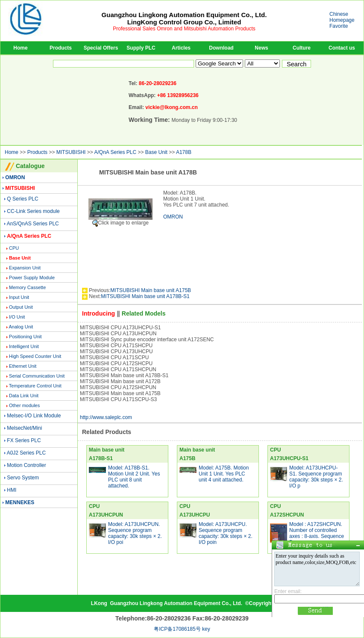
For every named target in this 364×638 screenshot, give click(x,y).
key (206, 629)
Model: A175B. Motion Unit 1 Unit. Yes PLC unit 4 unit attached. (224, 474)
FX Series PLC (24, 440)
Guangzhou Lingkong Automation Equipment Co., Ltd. (176, 603)
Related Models (144, 313)
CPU (14, 248)
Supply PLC (141, 48)
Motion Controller (26, 465)
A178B (184, 152)
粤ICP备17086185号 (177, 629)
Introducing (98, 313)
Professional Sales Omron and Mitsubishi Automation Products (184, 29)
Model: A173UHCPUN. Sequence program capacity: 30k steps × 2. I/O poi (135, 533)
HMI (12, 490)
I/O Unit (17, 317)
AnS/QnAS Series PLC (33, 224)
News (261, 48)
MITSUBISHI (71, 152)
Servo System (23, 478)
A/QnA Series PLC (115, 152)
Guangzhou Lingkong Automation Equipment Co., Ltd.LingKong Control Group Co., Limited (184, 18)
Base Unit (156, 152)
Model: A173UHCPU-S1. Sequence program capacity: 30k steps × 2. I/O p (316, 477)
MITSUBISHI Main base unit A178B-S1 (145, 296)
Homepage (342, 20)
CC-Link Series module (33, 211)
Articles (181, 48)
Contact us (342, 48)
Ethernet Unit (23, 366)
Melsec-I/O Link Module (34, 416)
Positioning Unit (25, 337)
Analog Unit (21, 327)
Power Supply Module (32, 278)
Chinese (339, 14)
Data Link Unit (24, 396)
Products (61, 48)
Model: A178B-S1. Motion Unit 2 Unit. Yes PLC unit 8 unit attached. (134, 477)
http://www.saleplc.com (106, 417)
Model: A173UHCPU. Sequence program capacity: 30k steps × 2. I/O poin (226, 533)
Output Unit (21, 307)
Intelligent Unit (24, 346)
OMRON (173, 217)
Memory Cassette (27, 287)
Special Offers (101, 48)
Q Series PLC (22, 199)
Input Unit (19, 297)
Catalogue (30, 166)
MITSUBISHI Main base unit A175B (151, 290)
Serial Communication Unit (37, 376)
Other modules (24, 405)
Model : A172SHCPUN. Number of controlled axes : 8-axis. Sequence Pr (317, 533)
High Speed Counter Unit (35, 356)
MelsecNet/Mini (24, 428)
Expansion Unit (25, 268)
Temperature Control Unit (35, 386)
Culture (302, 48)
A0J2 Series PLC (26, 453)
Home (20, 48)
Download (221, 48)
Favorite (339, 26)
